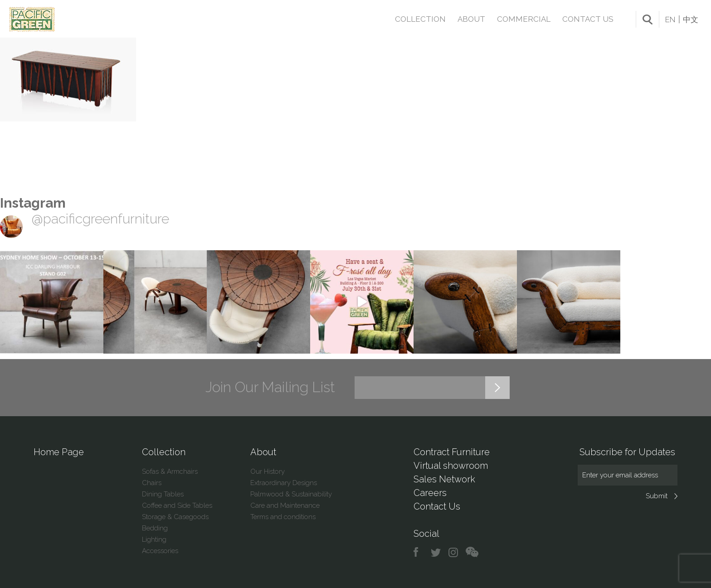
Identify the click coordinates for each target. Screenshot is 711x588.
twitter (436, 552)
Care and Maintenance (285, 505)
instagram (454, 552)
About (471, 19)
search (648, 19)
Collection (420, 19)
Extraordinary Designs (284, 483)
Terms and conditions (283, 517)
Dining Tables (163, 494)
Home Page (59, 452)
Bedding (155, 528)
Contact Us (588, 19)
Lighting (154, 539)
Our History (268, 471)
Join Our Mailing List (270, 387)
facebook (419, 552)
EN (670, 19)
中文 (691, 19)
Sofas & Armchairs (170, 471)
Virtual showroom (451, 466)
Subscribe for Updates (627, 452)
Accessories (160, 551)
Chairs (152, 483)
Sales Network (444, 479)
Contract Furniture (452, 452)
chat (472, 552)
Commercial (524, 19)
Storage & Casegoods (175, 517)
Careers (430, 493)
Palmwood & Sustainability (291, 494)
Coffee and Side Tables (177, 505)
